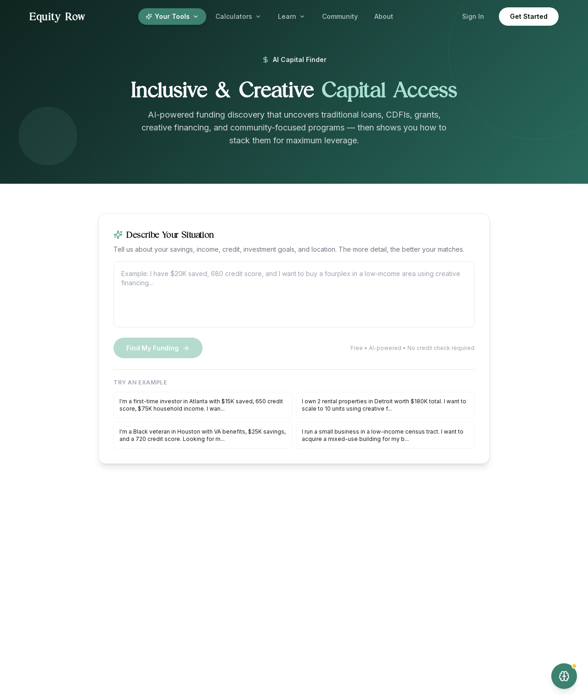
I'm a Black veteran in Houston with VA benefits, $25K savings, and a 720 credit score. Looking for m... (203, 435)
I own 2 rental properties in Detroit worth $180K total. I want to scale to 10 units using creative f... (384, 405)
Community (340, 16)
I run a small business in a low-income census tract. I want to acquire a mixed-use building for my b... (383, 435)
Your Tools (172, 16)
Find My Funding (158, 348)
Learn (292, 16)
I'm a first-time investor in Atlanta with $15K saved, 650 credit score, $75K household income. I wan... (201, 405)
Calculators (238, 16)
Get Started (529, 16)
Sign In (473, 16)
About (384, 16)
